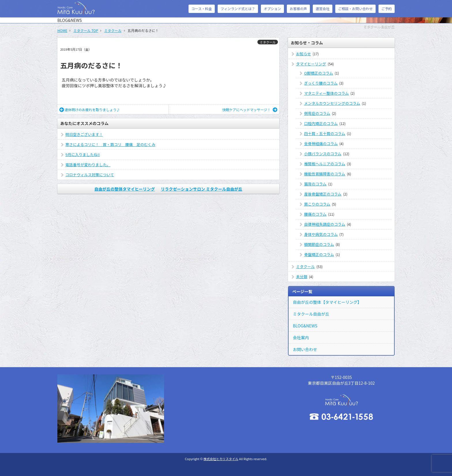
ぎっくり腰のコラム (321, 83)
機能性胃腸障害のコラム (325, 174)
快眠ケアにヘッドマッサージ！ (250, 110)
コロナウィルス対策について (90, 175)
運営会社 (323, 8)
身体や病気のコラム (321, 234)
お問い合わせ (305, 349)
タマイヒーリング (311, 64)
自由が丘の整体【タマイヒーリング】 (327, 302)
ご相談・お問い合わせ (355, 8)
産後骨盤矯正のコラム (323, 194)
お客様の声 (298, 8)
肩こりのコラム (317, 204)
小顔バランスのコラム (323, 154)
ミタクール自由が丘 (311, 314)
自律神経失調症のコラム (325, 224)
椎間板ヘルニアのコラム (325, 164)
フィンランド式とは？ (238, 8)
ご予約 (387, 8)
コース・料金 (202, 8)
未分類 (302, 277)
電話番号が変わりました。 (88, 165)
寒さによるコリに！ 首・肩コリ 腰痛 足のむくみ (110, 144)
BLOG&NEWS (305, 326)
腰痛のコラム (315, 214)
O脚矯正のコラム (319, 73)
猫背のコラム (315, 184)
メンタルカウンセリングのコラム (332, 103)
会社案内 (301, 337)
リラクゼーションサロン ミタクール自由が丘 (202, 189)
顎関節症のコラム (319, 244)
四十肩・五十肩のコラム (325, 133)
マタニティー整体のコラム (326, 93)
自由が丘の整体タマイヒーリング (125, 189)
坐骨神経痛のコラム (321, 144)
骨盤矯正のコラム (319, 254)
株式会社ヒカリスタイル (221, 459)
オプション (272, 8)
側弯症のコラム (317, 113)
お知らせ (304, 54)
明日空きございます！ (84, 134)
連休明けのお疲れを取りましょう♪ (90, 110)
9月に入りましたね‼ (83, 154)
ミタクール (268, 42)
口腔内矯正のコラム (321, 123)
